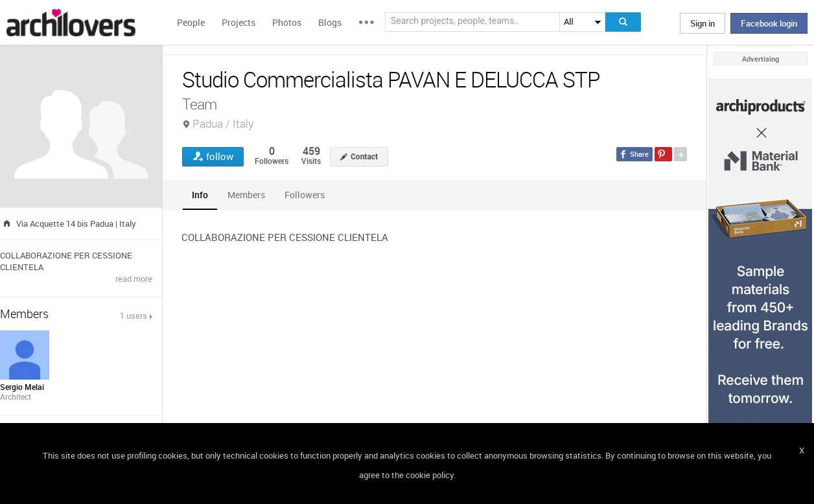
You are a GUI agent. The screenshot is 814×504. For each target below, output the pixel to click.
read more (134, 279)
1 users (134, 315)
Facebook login (769, 23)
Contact (364, 157)
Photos (287, 22)
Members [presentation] (246, 195)
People (191, 22)
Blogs (330, 22)
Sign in (703, 23)
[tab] (200, 195)
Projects (238, 22)
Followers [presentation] (305, 195)
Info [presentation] (200, 195)
